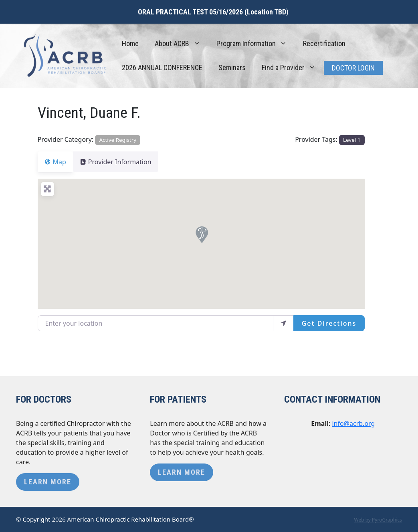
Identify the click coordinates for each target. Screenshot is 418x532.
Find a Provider (293, 68)
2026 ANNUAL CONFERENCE (162, 68)
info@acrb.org (353, 423)
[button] (201, 234)
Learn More (48, 482)
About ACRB (182, 44)
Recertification (324, 43)
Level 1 (352, 140)
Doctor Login (353, 68)
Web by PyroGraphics (378, 520)
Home (130, 43)
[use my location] (283, 323)
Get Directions (329, 323)
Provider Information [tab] (120, 162)
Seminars (232, 68)
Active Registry (118, 140)
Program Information (256, 44)
